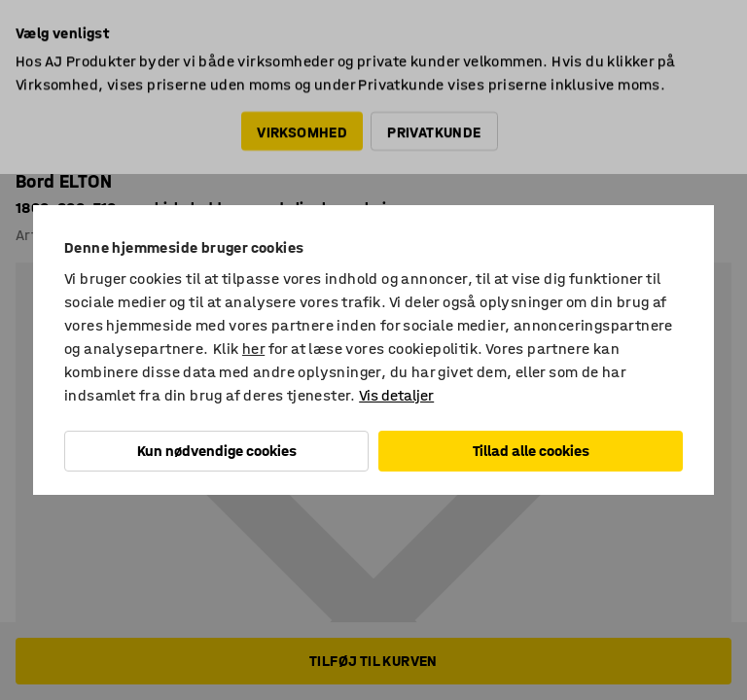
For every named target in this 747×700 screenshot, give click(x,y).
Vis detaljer (396, 395)
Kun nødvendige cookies (217, 451)
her (253, 349)
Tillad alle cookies (531, 451)
